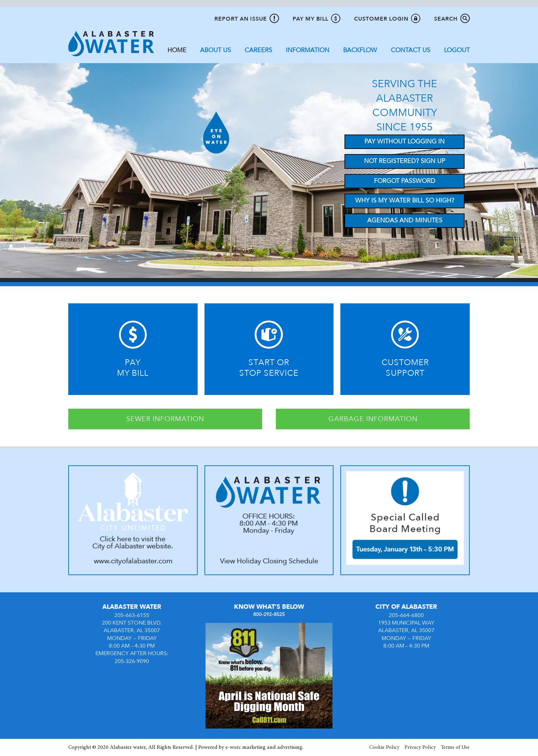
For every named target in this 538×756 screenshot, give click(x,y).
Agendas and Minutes (405, 220)
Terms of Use (455, 747)
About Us (215, 50)
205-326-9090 (132, 661)
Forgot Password (405, 181)
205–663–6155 (132, 615)
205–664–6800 (406, 615)
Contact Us (411, 50)
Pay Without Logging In (405, 142)
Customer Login (381, 19)
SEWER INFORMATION (165, 419)
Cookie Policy (384, 747)
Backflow (360, 50)
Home (177, 50)
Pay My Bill (311, 19)
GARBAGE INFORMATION (373, 419)
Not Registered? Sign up (405, 161)
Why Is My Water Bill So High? (405, 201)
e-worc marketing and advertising (264, 747)
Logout (457, 50)
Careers (258, 50)
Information (308, 50)
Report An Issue (241, 19)
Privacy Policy (420, 747)
